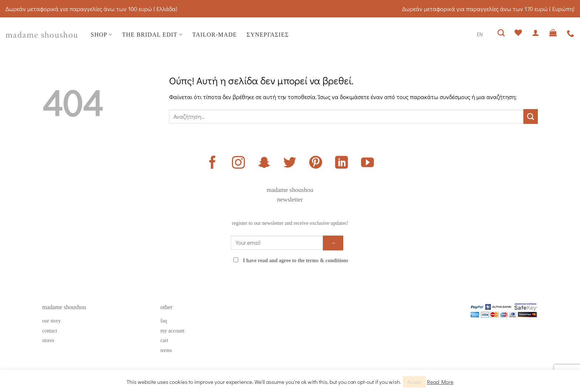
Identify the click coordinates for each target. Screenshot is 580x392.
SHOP (102, 35)
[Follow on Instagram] (238, 163)
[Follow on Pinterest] (316, 163)
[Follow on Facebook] (213, 163)
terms (166, 350)
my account (173, 331)
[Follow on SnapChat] (264, 163)
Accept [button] (414, 382)
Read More (440, 382)
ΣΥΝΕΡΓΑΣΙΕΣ (268, 35)
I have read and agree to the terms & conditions (296, 261)
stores (48, 340)
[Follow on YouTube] (367, 163)
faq (164, 321)
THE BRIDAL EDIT (152, 35)
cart (164, 340)
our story (51, 321)
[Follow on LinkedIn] (342, 163)
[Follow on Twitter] (290, 163)
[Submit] (531, 116)
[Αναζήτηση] (501, 33)
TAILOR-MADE (215, 35)
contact (50, 331)
